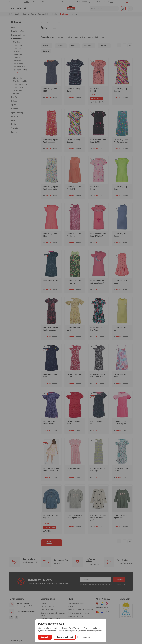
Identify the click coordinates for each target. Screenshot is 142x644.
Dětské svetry (18, 51)
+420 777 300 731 (23, 604)
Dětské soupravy (19, 67)
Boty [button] (11, 14)
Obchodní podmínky (48, 610)
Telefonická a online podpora (79, 614)
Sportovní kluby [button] (44, 14)
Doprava (71, 607)
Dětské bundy (18, 45)
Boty (13, 27)
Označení (103, 46)
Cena (45, 52)
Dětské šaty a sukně (20, 70)
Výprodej (15, 128)
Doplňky (14, 97)
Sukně (18, 75)
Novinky (54, 14)
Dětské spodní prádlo (20, 84)
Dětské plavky (18, 90)
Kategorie (88, 46)
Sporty (14, 105)
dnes (112, 2)
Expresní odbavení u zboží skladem (81, 610)
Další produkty (52, 543)
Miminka (16, 93)
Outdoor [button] (26, 14)
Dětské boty (17, 42)
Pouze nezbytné (84, 637)
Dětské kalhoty (18, 64)
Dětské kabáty (18, 61)
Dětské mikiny (18, 48)
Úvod (42, 23)
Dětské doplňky (18, 87)
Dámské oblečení (18, 35)
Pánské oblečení (18, 31)
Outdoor (14, 101)
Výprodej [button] (64, 14)
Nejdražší (119, 38)
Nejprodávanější (70, 38)
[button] (129, 2)
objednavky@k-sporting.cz (26, 612)
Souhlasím (45, 637)
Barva (74, 46)
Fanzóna (14, 116)
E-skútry (14, 109)
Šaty (18, 72)
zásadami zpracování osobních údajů (114, 585)
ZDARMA (26, 2)
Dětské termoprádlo (20, 81)
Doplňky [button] (18, 14)
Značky (43, 604)
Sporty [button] (34, 14)
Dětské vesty (17, 58)
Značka (46, 46)
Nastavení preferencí (65, 637)
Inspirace (74, 14)
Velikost (60, 46)
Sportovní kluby (17, 113)
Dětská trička (17, 54)
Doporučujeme (49, 38)
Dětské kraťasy (18, 78)
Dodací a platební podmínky (51, 619)
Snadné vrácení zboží (76, 617)
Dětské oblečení (18, 39)
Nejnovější (88, 38)
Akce (13, 120)
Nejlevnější (104, 38)
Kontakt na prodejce (48, 607)
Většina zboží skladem (76, 604)
